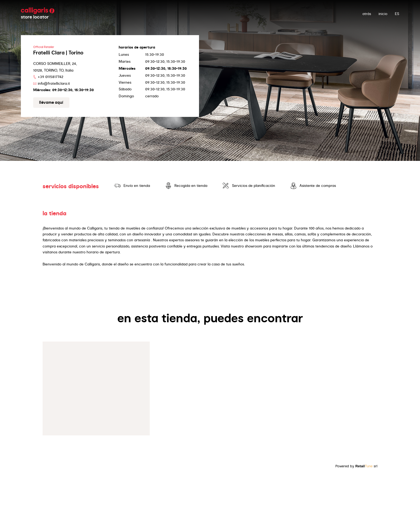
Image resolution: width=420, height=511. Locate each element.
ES (397, 14)
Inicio (383, 14)
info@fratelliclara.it (54, 83)
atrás (367, 14)
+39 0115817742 (50, 77)
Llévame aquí (51, 102)
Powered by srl (356, 466)
